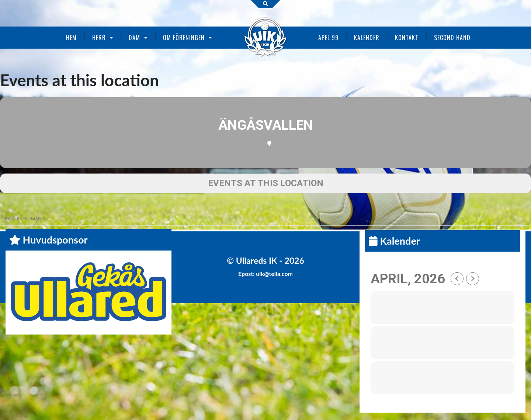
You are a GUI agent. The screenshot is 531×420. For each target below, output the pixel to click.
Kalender (367, 38)
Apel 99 (328, 38)
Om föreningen (184, 38)
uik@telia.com (274, 274)
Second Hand (452, 38)
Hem (71, 38)
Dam (134, 38)
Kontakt (407, 38)
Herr (99, 38)
